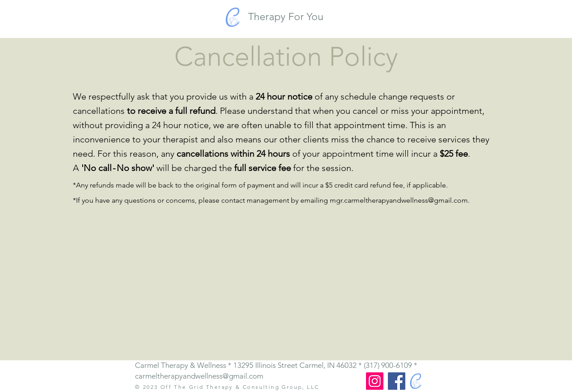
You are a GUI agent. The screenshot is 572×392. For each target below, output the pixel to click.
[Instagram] (375, 381)
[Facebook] (397, 381)
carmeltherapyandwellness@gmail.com (199, 376)
